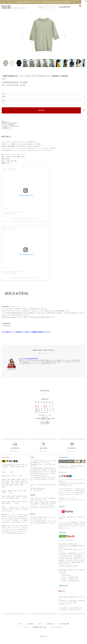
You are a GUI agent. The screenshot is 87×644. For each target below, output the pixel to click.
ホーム (4, 12)
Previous (23, 39)
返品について (5, 125)
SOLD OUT (41, 114)
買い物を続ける (6, 132)
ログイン (40, 628)
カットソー (23, 12)
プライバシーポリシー (57, 631)
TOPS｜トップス (13, 12)
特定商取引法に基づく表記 (9, 127)
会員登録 (31, 628)
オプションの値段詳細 (8, 129)
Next (64, 39)
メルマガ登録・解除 (64, 628)
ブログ (26, 631)
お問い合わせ (50, 628)
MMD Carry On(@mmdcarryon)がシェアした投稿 (26, 222)
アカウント (21, 628)
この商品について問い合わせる (10, 130)
